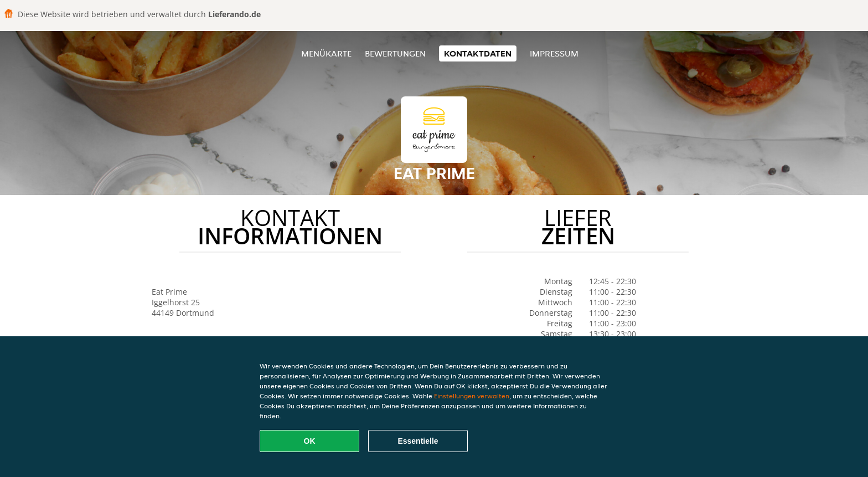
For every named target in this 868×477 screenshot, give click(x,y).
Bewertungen (395, 53)
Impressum (554, 53)
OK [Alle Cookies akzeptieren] (310, 441)
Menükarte (326, 53)
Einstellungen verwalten (472, 396)
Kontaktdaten (478, 53)
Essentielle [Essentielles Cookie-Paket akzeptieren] (418, 441)
